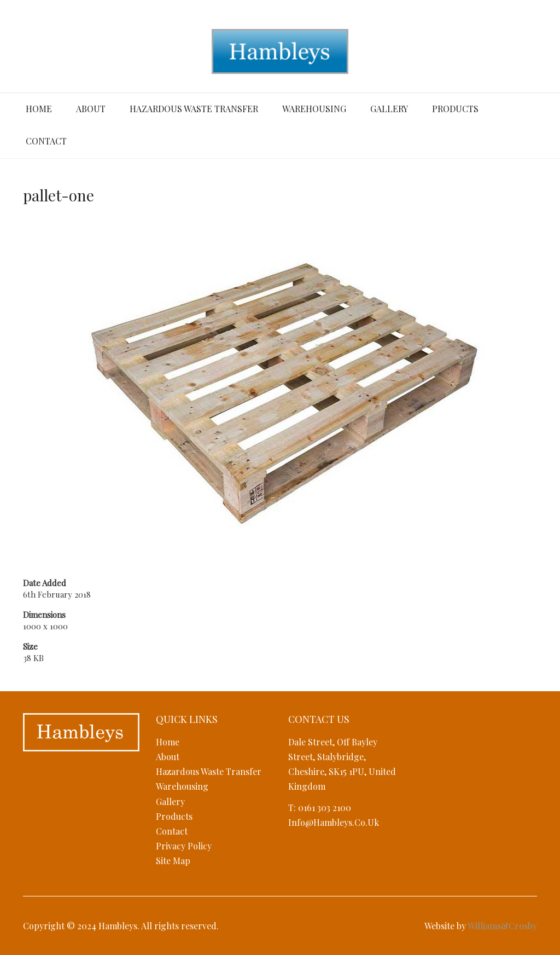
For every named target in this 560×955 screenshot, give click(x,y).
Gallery (389, 109)
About (91, 109)
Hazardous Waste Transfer (194, 109)
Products (455, 109)
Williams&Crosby (502, 926)
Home (39, 109)
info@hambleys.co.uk (334, 822)
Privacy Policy (184, 846)
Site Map (173, 861)
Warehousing (314, 109)
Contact (46, 141)
